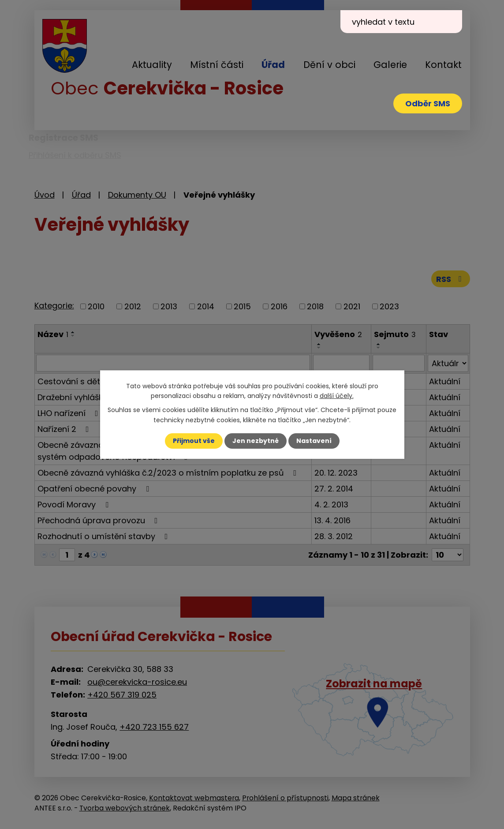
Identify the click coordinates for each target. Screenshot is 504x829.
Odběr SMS (428, 103)
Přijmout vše (194, 441)
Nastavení (314, 441)
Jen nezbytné (256, 441)
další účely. (337, 396)
